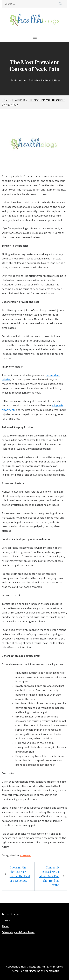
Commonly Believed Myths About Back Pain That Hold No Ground (49, 876)
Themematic (51, 971)
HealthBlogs (53, 80)
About (5, 926)
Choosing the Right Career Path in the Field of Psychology (20, 874)
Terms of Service (11, 914)
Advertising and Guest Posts (18, 932)
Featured (26, 855)
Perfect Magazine (30, 971)
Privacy (6, 920)
